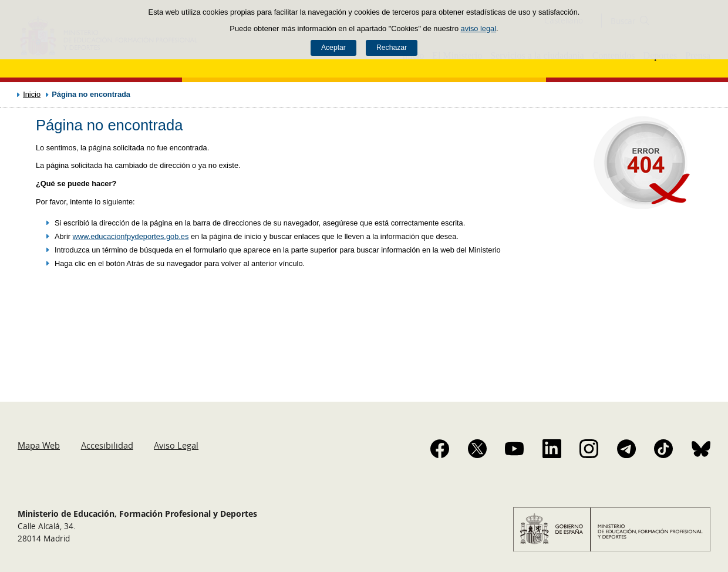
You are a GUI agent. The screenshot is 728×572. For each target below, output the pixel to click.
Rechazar (392, 48)
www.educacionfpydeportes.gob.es (131, 236)
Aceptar (333, 48)
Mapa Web (39, 445)
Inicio (32, 94)
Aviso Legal (176, 445)
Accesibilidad (107, 445)
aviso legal (478, 28)
